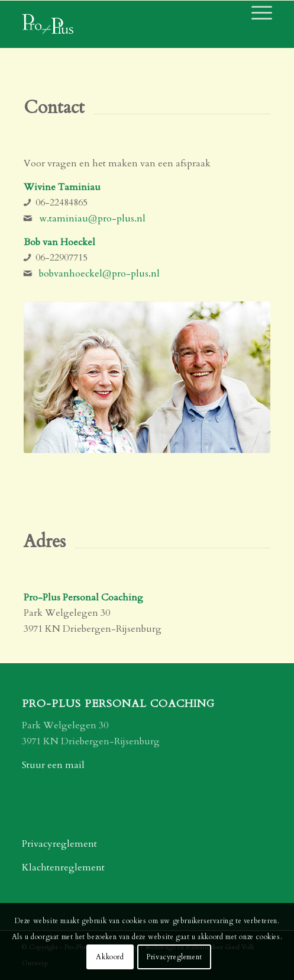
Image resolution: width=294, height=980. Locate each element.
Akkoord (110, 957)
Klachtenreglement (63, 867)
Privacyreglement (59, 844)
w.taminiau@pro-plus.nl (92, 219)
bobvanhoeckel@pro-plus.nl (99, 274)
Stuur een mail (53, 765)
